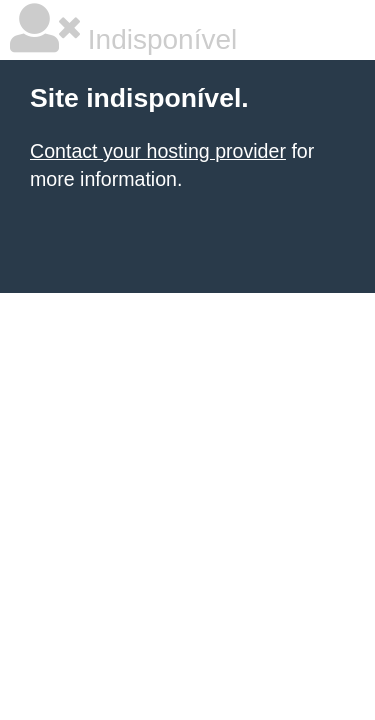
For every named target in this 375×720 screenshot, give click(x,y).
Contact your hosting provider (158, 151)
